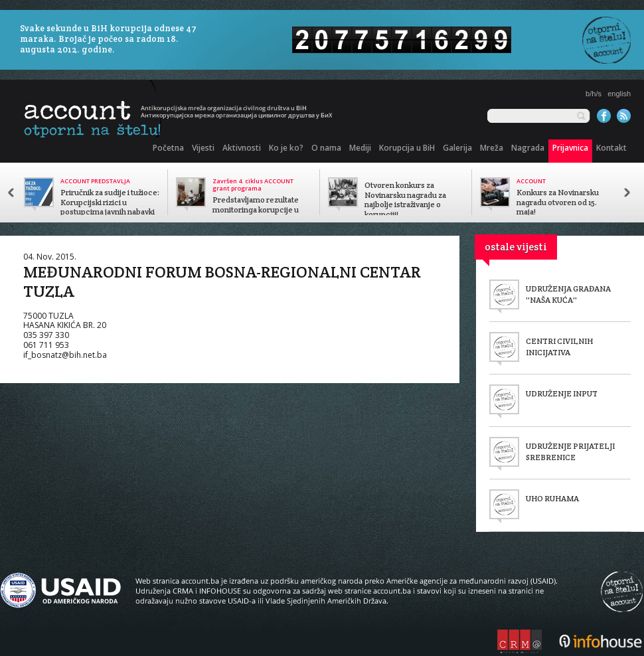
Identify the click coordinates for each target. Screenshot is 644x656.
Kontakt (611, 148)
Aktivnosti (242, 148)
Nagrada (528, 148)
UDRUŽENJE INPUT (562, 393)
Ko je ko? (286, 148)
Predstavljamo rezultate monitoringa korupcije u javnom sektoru (256, 210)
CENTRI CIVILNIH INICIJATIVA (559, 347)
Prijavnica (570, 148)
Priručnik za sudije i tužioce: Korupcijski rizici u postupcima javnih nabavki (110, 203)
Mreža (492, 148)
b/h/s (594, 94)
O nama (326, 148)
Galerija (457, 148)
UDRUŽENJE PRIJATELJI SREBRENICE (570, 451)
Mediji (360, 148)
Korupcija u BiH (407, 148)
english (619, 94)
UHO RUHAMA (552, 498)
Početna (168, 148)
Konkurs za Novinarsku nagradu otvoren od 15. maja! (558, 203)
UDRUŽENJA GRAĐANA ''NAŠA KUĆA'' (568, 294)
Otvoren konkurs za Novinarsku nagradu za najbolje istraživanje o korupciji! (405, 200)
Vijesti (203, 148)
